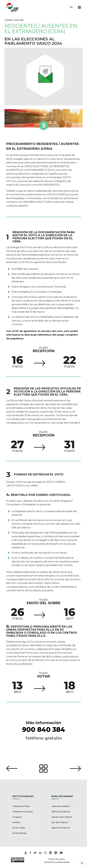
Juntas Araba (19, 828)
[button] (79, 7)
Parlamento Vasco (21, 806)
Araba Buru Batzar (61, 806)
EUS (71, 7)
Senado (16, 822)
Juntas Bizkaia (19, 833)
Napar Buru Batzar (61, 828)
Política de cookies (57, 859)
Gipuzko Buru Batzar (62, 817)
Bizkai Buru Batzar (61, 812)
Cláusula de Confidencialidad (57, 862)
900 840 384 (44, 729)
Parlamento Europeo (23, 812)
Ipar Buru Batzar (60, 822)
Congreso (17, 817)
